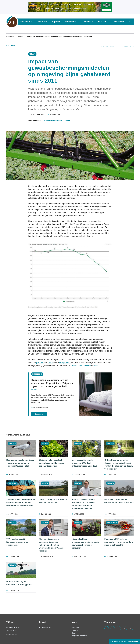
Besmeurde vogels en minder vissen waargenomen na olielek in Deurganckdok (20, 463)
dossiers (42, 22)
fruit (96, 366)
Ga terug (11, 45)
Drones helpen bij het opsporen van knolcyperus (19, 583)
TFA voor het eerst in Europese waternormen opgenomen (17, 542)
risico (50, 363)
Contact (87, 22)
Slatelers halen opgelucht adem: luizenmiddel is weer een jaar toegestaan (52, 463)
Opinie (74, 633)
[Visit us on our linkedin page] (113, 628)
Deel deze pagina (126, 46)
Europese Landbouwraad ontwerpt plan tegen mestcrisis (119, 501)
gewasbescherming (53, 120)
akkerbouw (77, 366)
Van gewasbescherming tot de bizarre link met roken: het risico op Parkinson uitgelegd (21, 502)
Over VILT (102, 22)
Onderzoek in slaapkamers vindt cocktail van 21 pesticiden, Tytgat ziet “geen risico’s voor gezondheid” (53, 383)
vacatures (71, 22)
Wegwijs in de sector (79, 636)
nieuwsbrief (119, 22)
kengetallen (65, 363)
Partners (75, 630)
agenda (56, 22)
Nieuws (21, 36)
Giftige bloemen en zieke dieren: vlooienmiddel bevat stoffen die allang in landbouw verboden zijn (119, 464)
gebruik (40, 363)
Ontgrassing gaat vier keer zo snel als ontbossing (53, 501)
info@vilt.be (46, 628)
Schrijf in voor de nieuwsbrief (125, 642)
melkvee (87, 366)
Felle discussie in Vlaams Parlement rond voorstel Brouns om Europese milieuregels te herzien (84, 504)
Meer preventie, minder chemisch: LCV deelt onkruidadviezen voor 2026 (85, 463)
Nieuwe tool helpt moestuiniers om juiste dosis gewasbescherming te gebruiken (85, 543)
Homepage (11, 36)
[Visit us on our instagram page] (119, 628)
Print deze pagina (106, 46)
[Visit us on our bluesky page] (131, 628)
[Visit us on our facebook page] (107, 628)
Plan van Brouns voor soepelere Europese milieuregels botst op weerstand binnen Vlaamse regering (52, 545)
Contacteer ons (13, 635)
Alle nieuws (26, 22)
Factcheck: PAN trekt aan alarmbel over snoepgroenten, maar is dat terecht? (119, 542)
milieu (68, 120)
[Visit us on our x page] (125, 628)
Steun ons (75, 628)
